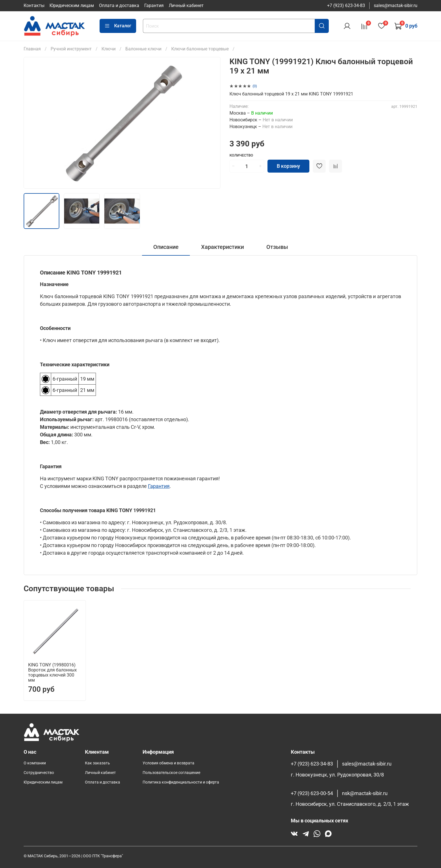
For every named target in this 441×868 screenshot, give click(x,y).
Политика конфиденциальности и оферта (181, 782)
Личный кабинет (186, 5)
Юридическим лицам (72, 5)
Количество (241, 155)
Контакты (34, 5)
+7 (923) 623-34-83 (346, 5)
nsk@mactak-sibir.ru (365, 793)
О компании (35, 763)
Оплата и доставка (119, 5)
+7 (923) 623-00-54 (312, 793)
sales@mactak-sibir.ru (396, 5)
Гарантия (154, 5)
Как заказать (97, 763)
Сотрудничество (39, 773)
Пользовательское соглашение (171, 773)
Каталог (118, 26)
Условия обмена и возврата (168, 763)
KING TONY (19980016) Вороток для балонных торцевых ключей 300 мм (52, 672)
